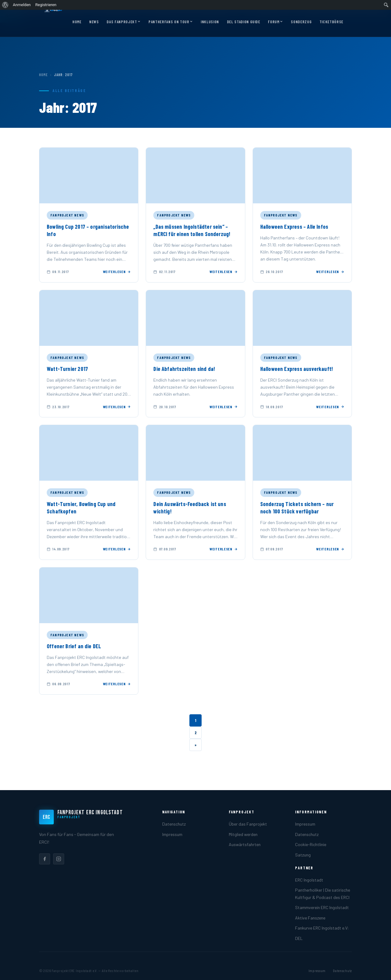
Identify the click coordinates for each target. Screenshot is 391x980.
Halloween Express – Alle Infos (294, 227)
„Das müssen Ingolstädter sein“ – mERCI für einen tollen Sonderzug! (192, 230)
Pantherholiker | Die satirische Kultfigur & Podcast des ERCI (323, 893)
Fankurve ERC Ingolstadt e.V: (322, 928)
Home (77, 22)
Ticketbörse (331, 22)
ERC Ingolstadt (309, 880)
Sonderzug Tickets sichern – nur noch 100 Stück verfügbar (297, 508)
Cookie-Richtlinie (311, 844)
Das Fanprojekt (124, 22)
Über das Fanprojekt (248, 824)
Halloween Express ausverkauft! (297, 369)
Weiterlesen (117, 272)
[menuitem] (5, 5)
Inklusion (210, 22)
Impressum (172, 834)
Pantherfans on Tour (171, 22)
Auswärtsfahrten (245, 844)
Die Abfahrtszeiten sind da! (184, 369)
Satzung (303, 855)
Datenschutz (174, 824)
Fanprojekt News (67, 215)
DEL (299, 938)
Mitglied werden (243, 834)
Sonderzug (301, 22)
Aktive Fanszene (310, 918)
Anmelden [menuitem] (22, 5)
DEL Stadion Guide (244, 22)
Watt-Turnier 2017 (67, 369)
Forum (275, 22)
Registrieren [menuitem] (46, 5)
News (94, 22)
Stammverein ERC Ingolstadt (322, 907)
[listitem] (45, 859)
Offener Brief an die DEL (74, 646)
